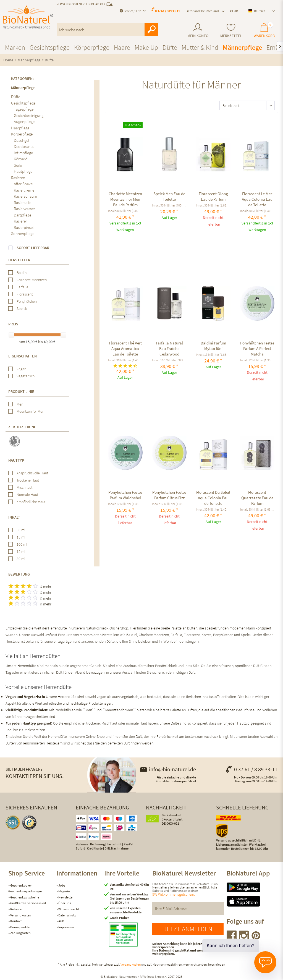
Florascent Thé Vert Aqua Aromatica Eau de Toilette (125, 348)
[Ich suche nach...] (108, 30)
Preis (13, 324)
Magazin (64, 891)
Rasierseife (23, 202)
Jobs (61, 885)
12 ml (21, 552)
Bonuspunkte (20, 927)
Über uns (64, 903)
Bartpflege (23, 215)
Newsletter (66, 897)
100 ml (22, 544)
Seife (18, 165)
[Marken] (15, 47)
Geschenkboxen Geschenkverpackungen (25, 888)
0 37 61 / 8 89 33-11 (251, 769)
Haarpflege (20, 128)
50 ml (21, 530)
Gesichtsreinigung (29, 115)
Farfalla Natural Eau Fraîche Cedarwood (169, 348)
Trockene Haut (28, 480)
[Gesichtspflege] (50, 47)
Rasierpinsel (24, 227)
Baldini (22, 273)
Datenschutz (67, 915)
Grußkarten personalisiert (28, 903)
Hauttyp (16, 460)
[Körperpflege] (92, 47)
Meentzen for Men (30, 411)
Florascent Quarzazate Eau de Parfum (257, 498)
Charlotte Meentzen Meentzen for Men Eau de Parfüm (125, 199)
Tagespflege (24, 109)
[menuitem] (198, 31)
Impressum (66, 927)
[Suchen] (151, 30)
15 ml (21, 537)
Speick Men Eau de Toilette (169, 196)
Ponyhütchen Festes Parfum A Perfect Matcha (257, 348)
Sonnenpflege (23, 233)
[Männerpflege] (242, 47)
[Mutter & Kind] (200, 47)
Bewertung (19, 574)
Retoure (16, 909)
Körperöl (21, 159)
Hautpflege (23, 171)
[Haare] (122, 47)
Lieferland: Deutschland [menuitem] (202, 11)
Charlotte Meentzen (32, 280)
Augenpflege (24, 121)
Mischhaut (24, 487)
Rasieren (18, 178)
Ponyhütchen (27, 301)
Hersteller (19, 260)
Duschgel (22, 140)
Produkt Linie (21, 391)
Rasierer (20, 221)
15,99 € (32, 342)
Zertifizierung (22, 427)
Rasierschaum (25, 196)
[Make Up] (146, 47)
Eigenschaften (23, 356)
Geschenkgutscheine (24, 897)
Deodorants (24, 146)
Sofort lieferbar (33, 248)
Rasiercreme (24, 190)
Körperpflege (22, 134)
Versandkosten (20, 915)
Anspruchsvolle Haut (32, 473)
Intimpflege (23, 153)
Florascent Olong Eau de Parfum (213, 196)
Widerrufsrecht (68, 909)
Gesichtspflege (23, 103)
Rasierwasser (24, 209)
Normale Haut (27, 495)
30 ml (21, 559)
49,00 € (49, 342)
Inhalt (14, 517)
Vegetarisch (26, 376)
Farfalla (22, 287)
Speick (22, 309)
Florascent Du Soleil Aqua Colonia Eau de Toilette (213, 498)
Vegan (21, 369)
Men (20, 404)
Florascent (25, 294)
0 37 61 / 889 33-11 (167, 11)
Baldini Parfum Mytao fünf (213, 346)
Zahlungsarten (20, 933)
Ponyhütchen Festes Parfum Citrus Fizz (169, 495)
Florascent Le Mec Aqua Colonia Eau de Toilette (257, 199)
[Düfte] (170, 47)
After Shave (23, 184)
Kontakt (16, 921)
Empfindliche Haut (31, 502)
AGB (61, 921)
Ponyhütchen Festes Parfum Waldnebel (125, 495)
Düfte (16, 97)
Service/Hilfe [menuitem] (131, 11)
